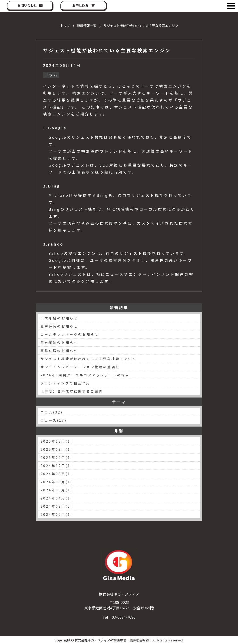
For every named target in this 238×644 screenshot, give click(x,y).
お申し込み (80, 5)
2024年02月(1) (56, 514)
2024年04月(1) (56, 498)
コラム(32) (52, 412)
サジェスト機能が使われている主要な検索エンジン (107, 50)
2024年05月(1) (56, 490)
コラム (51, 75)
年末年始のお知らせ (59, 318)
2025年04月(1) (56, 457)
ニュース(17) (54, 420)
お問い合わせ (27, 5)
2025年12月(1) (56, 441)
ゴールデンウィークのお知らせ (70, 334)
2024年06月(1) (56, 482)
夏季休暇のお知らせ (59, 326)
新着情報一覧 (87, 26)
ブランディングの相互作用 (65, 383)
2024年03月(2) (56, 506)
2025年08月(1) (56, 449)
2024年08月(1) (56, 474)
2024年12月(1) (56, 466)
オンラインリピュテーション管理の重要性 (80, 367)
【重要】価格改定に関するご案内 (72, 391)
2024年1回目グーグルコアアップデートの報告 (85, 375)
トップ (65, 26)
